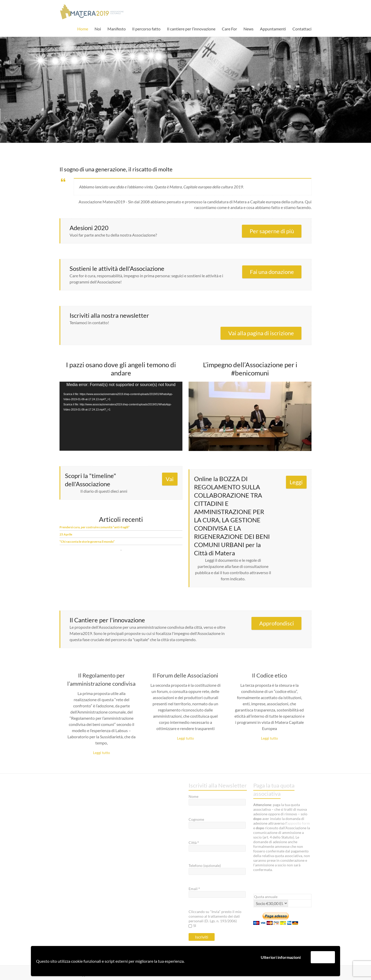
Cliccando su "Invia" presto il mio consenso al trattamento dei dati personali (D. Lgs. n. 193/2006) (215, 916)
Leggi (296, 482)
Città (194, 843)
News (248, 29)
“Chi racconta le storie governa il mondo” (87, 542)
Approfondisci (277, 623)
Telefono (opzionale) (205, 865)
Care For (229, 29)
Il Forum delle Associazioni (185, 675)
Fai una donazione (272, 272)
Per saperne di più (272, 231)
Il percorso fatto (146, 29)
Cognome (196, 819)
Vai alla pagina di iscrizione (261, 333)
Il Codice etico (269, 675)
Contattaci (302, 29)
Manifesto (117, 29)
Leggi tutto (102, 753)
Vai (170, 479)
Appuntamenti (273, 29)
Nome (193, 796)
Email (194, 889)
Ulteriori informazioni (281, 957)
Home (83, 29)
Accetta (323, 957)
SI (192, 925)
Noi (98, 29)
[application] (121, 416)
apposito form (299, 823)
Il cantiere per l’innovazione (191, 29)
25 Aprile (66, 534)
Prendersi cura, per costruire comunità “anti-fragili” (95, 527)
